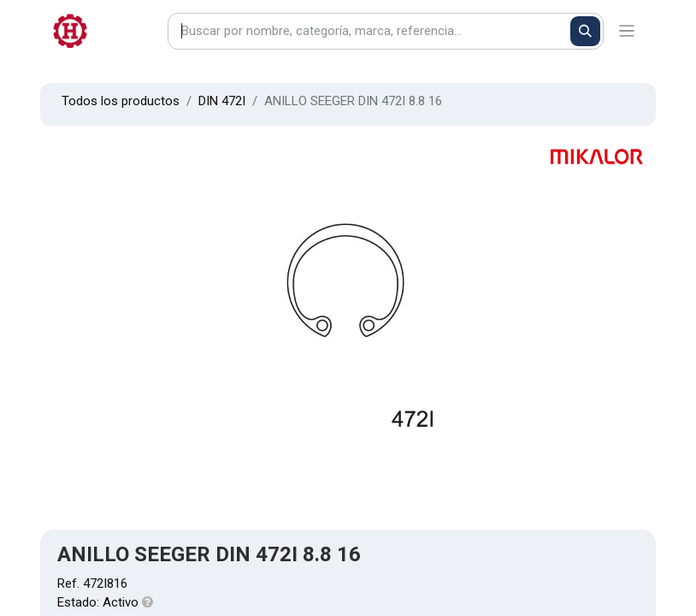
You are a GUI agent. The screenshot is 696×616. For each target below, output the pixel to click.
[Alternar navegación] (627, 31)
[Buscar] (585, 31)
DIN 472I (222, 101)
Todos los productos (121, 101)
